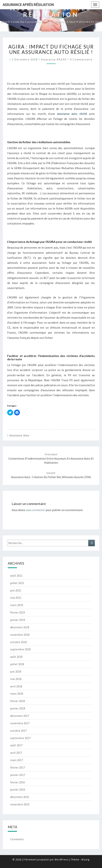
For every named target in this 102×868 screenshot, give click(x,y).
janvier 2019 (18, 620)
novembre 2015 (20, 804)
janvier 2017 (18, 775)
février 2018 (18, 701)
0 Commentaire (81, 59)
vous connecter (35, 510)
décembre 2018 (20, 627)
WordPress (62, 859)
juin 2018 (16, 671)
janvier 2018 (18, 708)
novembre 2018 (20, 635)
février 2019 (18, 612)
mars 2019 (17, 605)
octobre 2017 (18, 731)
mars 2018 (17, 694)
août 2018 (16, 657)
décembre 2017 (20, 716)
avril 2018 (16, 686)
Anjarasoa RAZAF (54, 59)
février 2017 (18, 767)
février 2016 (18, 782)
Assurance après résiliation (28, 5)
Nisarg (86, 859)
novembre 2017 (20, 723)
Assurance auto (19, 435)
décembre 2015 (20, 797)
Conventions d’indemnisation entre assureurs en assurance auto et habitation (51, 459)
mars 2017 (17, 760)
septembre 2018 (20, 649)
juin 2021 (16, 590)
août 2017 (16, 745)
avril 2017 (16, 753)
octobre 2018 (18, 642)
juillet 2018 (17, 664)
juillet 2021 (17, 583)
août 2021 (16, 576)
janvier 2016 (18, 789)
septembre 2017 (20, 738)
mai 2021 (16, 598)
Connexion (17, 839)
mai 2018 (16, 679)
